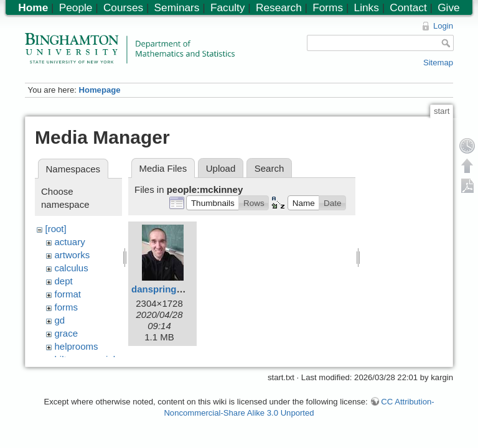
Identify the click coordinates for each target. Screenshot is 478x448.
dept (64, 281)
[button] (213, 203)
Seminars (177, 7)
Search (269, 168)
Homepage (99, 90)
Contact (408, 7)
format (68, 294)
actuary (70, 242)
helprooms (77, 346)
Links (367, 7)
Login (443, 26)
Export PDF (467, 185)
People (76, 7)
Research (279, 7)
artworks (73, 255)
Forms (328, 7)
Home (33, 7)
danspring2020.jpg (173, 289)
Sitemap (438, 63)
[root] (56, 229)
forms (67, 307)
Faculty (228, 7)
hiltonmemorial (85, 359)
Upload (221, 168)
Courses (123, 7)
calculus (72, 268)
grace (67, 333)
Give (448, 7)
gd (60, 320)
